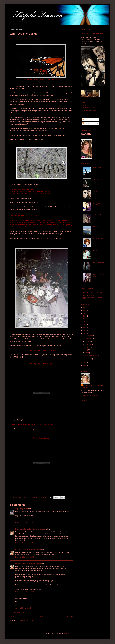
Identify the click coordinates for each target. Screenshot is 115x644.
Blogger (66, 633)
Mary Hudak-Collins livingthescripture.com (30, 529)
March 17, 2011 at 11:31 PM (24, 557)
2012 (85, 328)
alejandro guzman (22, 509)
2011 (85, 330)
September (89, 344)
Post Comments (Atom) (26, 620)
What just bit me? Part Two (92, 33)
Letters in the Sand (99, 167)
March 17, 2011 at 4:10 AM (24, 543)
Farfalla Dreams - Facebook (93, 292)
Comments (87, 123)
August (87, 347)
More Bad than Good (89, 110)
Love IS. (95, 251)
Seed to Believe (98, 179)
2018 (85, 313)
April (86, 350)
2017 (85, 316)
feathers (95, 191)
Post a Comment (18, 612)
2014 (85, 322)
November (88, 339)
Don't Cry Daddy (98, 239)
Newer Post (14, 617)
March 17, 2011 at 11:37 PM (24, 592)
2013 (85, 325)
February (88, 359)
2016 (85, 319)
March (87, 353)
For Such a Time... (99, 215)
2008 (85, 365)
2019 (85, 310)
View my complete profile (89, 395)
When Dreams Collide (92, 355)
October (88, 341)
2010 (85, 333)
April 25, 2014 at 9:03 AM (23, 608)
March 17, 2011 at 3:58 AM (24, 523)
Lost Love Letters (98, 262)
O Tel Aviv (96, 227)
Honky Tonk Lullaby (89, 108)
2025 (85, 308)
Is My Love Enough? (96, 204)
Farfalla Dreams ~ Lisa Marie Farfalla (28, 550)
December (88, 336)
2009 (85, 363)
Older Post (69, 617)
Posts (85, 120)
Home (42, 617)
